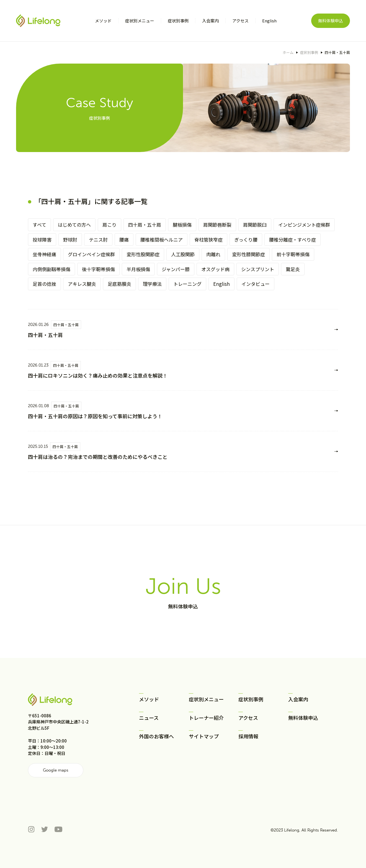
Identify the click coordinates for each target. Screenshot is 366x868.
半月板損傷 (138, 269)
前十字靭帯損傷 (293, 254)
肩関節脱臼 (255, 225)
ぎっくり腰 (246, 240)
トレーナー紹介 (206, 718)
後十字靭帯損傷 (98, 269)
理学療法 (152, 284)
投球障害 (42, 240)
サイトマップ (204, 736)
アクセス (248, 718)
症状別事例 (309, 52)
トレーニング (187, 284)
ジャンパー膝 (176, 269)
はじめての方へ (74, 225)
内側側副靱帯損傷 (51, 269)
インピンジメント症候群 (304, 225)
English (221, 284)
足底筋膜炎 (119, 284)
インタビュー (256, 284)
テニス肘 (98, 240)
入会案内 (298, 699)
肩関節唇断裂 (217, 225)
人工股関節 (183, 254)
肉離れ (213, 254)
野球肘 (70, 240)
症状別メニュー (206, 699)
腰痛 (124, 240)
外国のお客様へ (156, 736)
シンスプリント (258, 269)
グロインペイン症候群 (91, 254)
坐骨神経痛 (44, 254)
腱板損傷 (182, 225)
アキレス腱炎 (82, 284)
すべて (39, 225)
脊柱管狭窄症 (208, 240)
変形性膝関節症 (248, 254)
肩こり (109, 225)
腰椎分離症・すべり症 (292, 240)
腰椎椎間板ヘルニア (162, 240)
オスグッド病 (215, 269)
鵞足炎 (293, 269)
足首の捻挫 (44, 284)
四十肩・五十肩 (145, 225)
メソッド (149, 699)
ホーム (288, 52)
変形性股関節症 (143, 254)
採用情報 (248, 736)
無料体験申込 (331, 21)
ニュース (149, 718)
